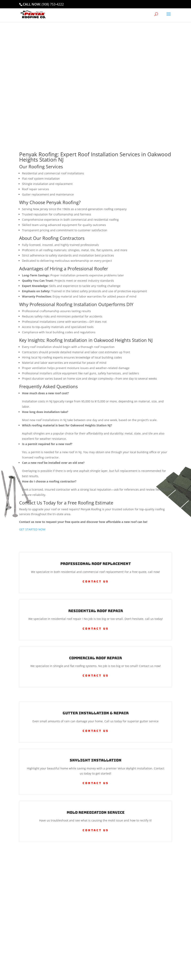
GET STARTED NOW (32, 529)
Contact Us (96, 581)
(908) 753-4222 (53, 4)
